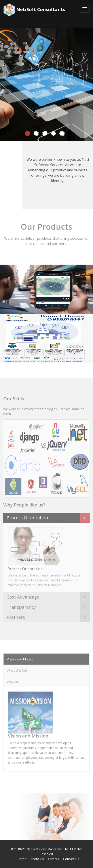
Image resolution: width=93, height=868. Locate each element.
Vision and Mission (21, 658)
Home (22, 859)
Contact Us (71, 859)
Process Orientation (27, 516)
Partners (16, 616)
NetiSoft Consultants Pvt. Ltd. (48, 849)
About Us (37, 859)
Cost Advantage (23, 596)
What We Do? (17, 669)
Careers (53, 859)
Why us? (13, 680)
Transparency (21, 606)
